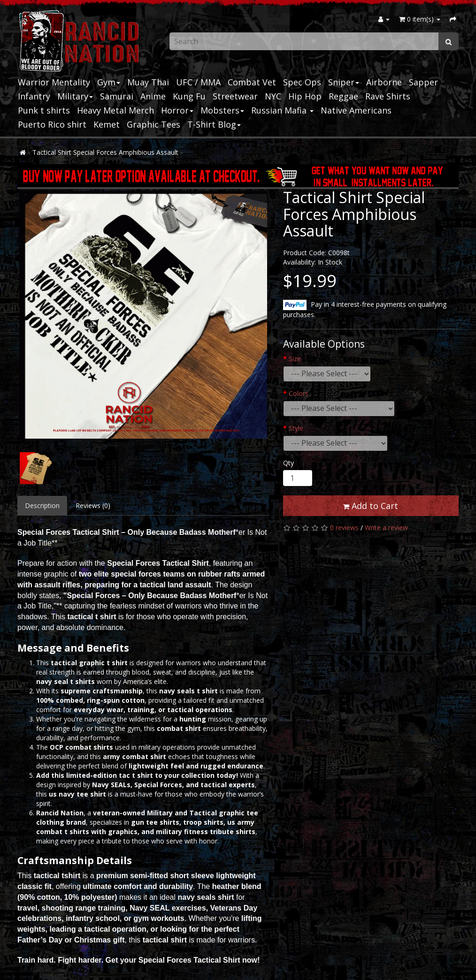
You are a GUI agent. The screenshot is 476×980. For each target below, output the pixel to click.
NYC (273, 96)
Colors (299, 393)
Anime (153, 96)
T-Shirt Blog (214, 124)
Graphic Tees (154, 124)
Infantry (34, 96)
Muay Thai (148, 82)
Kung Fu (189, 96)
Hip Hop (305, 96)
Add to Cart (371, 506)
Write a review (386, 528)
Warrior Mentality (54, 82)
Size (295, 359)
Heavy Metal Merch (115, 110)
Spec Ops (302, 82)
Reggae (343, 96)
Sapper (423, 82)
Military (75, 96)
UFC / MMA (198, 82)
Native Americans (356, 110)
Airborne (384, 82)
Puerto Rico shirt (52, 124)
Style (296, 428)
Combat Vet (252, 82)
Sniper (344, 82)
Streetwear (235, 96)
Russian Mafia (282, 110)
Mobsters (222, 110)
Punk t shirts (44, 110)
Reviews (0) (93, 505)
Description (42, 505)
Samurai (117, 96)
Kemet (107, 124)
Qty (288, 463)
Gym (109, 82)
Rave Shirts (388, 96)
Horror (177, 110)
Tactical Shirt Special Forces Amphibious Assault (105, 152)
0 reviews (344, 528)
